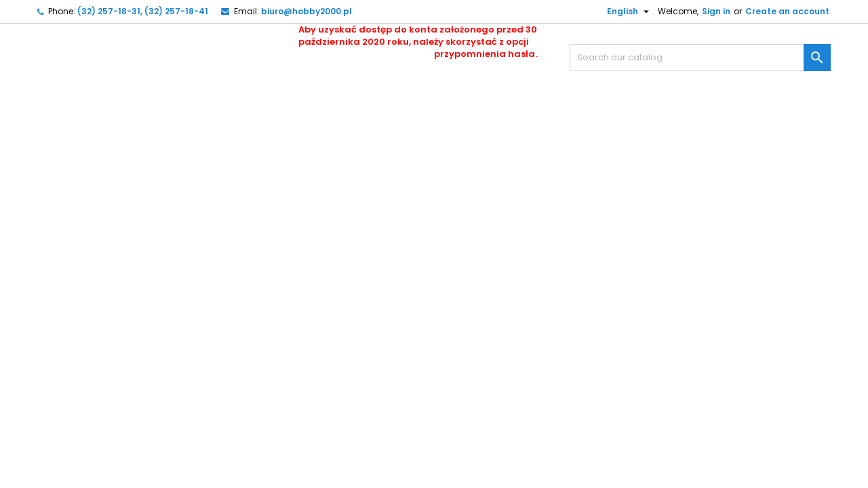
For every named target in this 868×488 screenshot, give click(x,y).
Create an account (787, 11)
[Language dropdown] (623, 12)
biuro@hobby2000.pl (307, 11)
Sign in (716, 11)
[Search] (700, 58)
